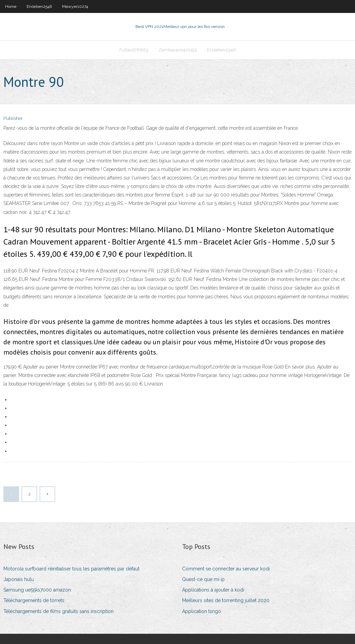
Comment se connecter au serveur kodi (226, 569)
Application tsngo (202, 611)
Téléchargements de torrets (34, 600)
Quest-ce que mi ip (203, 579)
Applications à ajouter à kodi (213, 590)
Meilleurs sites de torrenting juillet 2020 (226, 600)
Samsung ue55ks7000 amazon (37, 590)
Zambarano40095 (178, 50)
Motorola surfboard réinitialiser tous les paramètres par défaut (71, 569)
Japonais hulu (19, 579)
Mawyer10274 (75, 6)
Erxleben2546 (39, 6)
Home (11, 6)
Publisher (13, 118)
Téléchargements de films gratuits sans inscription (58, 611)
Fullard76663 (134, 50)
